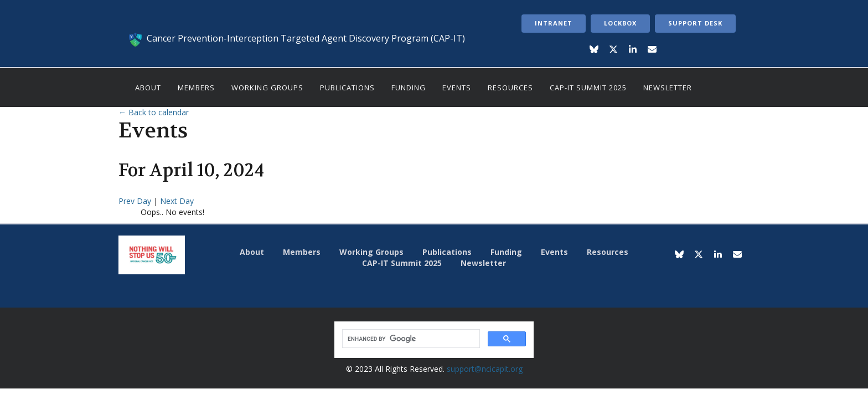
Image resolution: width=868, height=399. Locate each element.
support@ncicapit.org (485, 369)
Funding (409, 88)
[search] (410, 339)
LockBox (620, 23)
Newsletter (668, 88)
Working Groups (267, 88)
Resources (510, 88)
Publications (347, 88)
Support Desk (695, 23)
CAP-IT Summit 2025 (588, 88)
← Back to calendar (154, 112)
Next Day (177, 201)
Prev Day (136, 201)
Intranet (554, 23)
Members (196, 88)
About (148, 88)
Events (457, 88)
